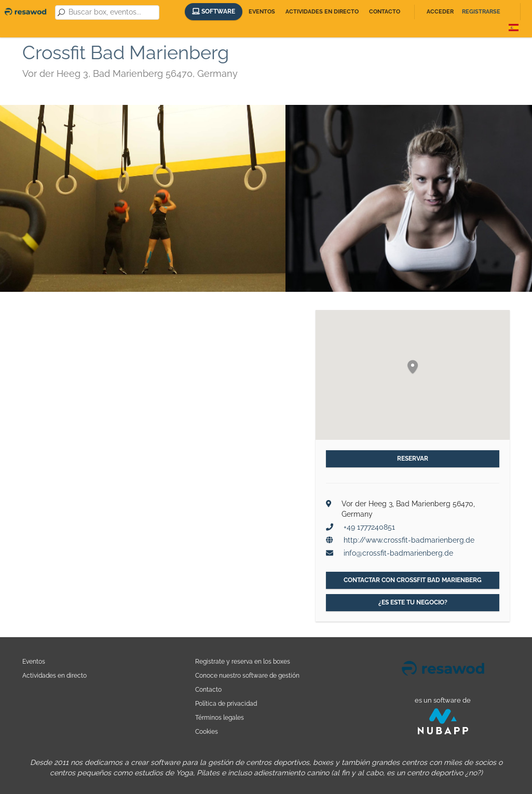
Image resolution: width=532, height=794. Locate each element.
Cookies (207, 731)
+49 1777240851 (369, 527)
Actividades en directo (322, 12)
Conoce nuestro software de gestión (247, 675)
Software (214, 11)
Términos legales (220, 717)
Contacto (385, 12)
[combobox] (112, 12)
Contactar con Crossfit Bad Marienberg (413, 580)
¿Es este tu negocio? (413, 602)
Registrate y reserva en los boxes (243, 661)
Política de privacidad (226, 703)
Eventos (262, 12)
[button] (413, 367)
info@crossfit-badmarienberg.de (398, 553)
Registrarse (481, 12)
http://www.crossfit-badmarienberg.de (409, 540)
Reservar (413, 459)
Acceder (440, 12)
